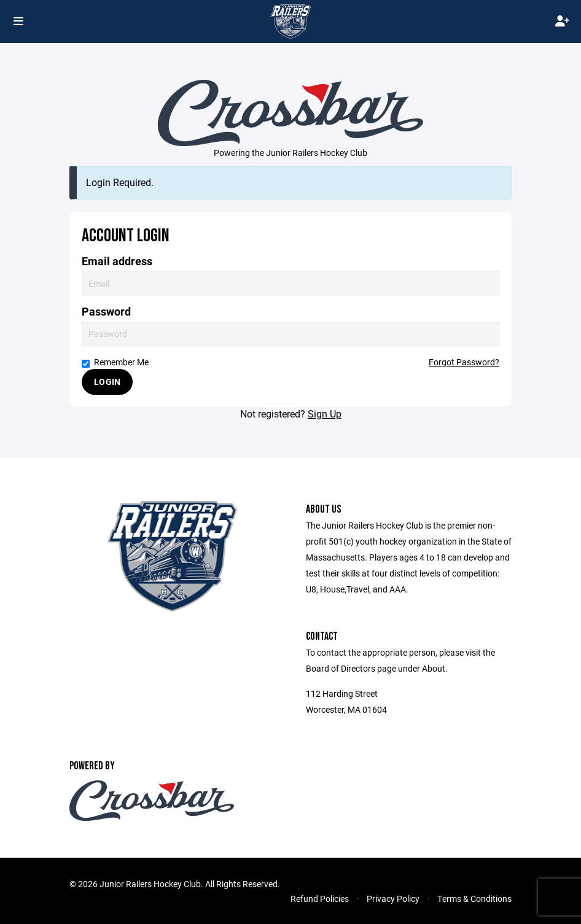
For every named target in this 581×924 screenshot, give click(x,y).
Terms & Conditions (474, 899)
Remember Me (115, 362)
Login (107, 382)
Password (106, 312)
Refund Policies (320, 899)
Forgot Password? (464, 362)
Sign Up (325, 413)
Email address (117, 261)
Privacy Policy (393, 899)
